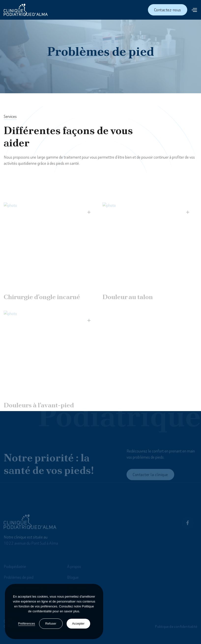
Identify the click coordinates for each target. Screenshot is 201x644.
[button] (194, 10)
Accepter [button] (78, 624)
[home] (26, 10)
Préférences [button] (27, 624)
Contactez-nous (168, 10)
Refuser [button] (51, 624)
